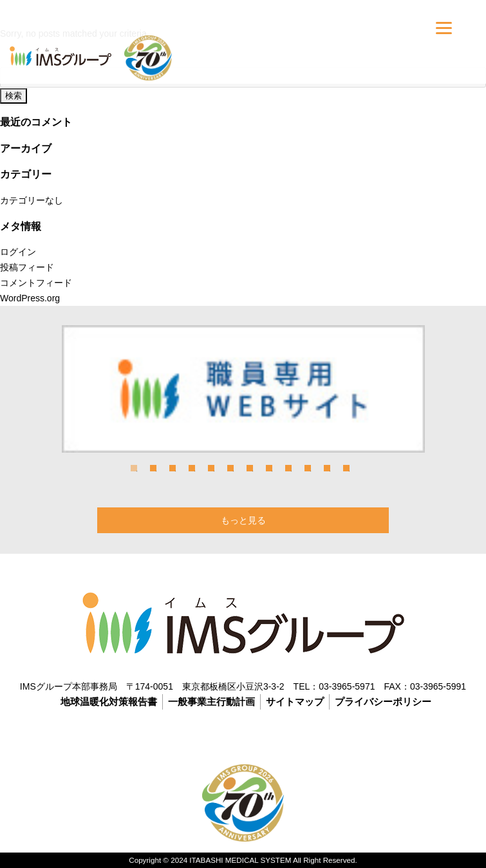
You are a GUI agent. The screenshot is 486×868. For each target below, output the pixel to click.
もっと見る (243, 520)
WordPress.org (30, 298)
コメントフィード (36, 283)
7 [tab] (250, 468)
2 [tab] (153, 468)
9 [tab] (288, 468)
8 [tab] (269, 468)
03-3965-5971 (347, 686)
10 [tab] (308, 468)
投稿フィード (27, 267)
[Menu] (444, 27)
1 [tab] (134, 468)
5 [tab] (211, 468)
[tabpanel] (243, 389)
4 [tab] (192, 468)
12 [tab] (346, 468)
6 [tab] (230, 468)
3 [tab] (173, 468)
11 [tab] (327, 468)
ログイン (18, 252)
